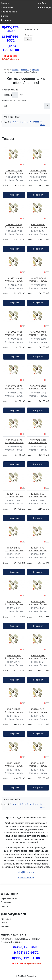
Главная (5, 3)
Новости (5, 906)
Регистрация (45, 7)
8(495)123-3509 (11, 29)
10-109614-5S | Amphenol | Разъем (38, 549)
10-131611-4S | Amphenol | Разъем (38, 765)
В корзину (14, 195)
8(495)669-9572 (11, 39)
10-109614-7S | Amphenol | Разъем (14, 657)
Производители (9, 12)
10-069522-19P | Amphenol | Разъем (38, 172)
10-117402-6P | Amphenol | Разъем (14, 711)
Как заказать (7, 919)
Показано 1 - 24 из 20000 (15, 101)
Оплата (5, 16)
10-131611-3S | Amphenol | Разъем (14, 765)
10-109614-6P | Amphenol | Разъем (14, 603)
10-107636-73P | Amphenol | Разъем (14, 387)
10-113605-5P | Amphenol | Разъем (38, 657)
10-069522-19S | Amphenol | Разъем (14, 226)
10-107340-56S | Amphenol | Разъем (38, 280)
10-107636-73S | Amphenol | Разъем (38, 387)
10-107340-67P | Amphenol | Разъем (38, 334)
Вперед (36, 122)
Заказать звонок (26, 878)
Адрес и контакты (9, 899)
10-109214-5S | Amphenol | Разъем (38, 495)
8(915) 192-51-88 (11, 48)
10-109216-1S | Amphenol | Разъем (14, 549)
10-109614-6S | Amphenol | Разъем (38, 603)
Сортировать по (10, 90)
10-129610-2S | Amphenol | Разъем (38, 711)
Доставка (6, 20)
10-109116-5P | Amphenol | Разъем (14, 495)
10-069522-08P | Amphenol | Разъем (14, 172)
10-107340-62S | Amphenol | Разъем (14, 334)
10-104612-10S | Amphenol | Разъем (14, 280)
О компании (7, 7)
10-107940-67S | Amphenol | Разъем (38, 441)
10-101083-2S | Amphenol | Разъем (38, 226)
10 (30, 122)
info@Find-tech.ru (26, 872)
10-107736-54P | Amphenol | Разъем (14, 441)
